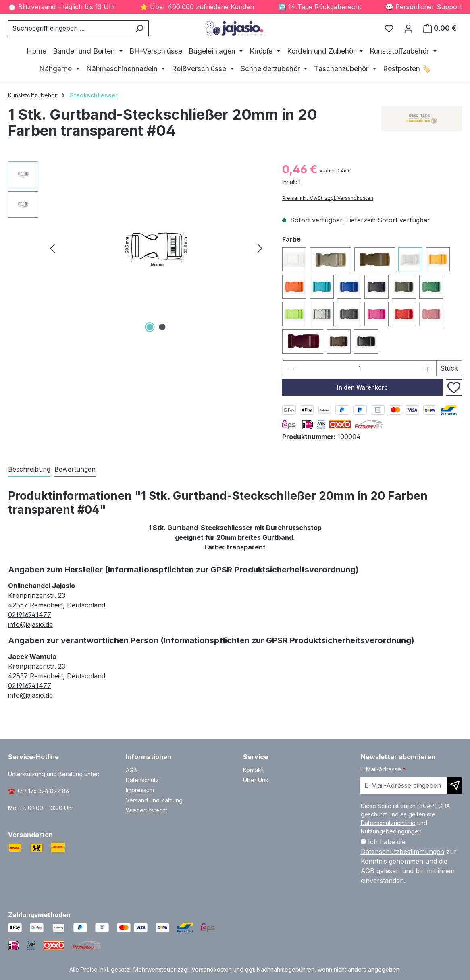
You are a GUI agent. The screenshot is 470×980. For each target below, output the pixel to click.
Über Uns (256, 780)
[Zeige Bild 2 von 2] (162, 327)
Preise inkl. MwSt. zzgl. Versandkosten (328, 198)
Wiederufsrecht (147, 810)
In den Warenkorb (362, 387)
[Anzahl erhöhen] (428, 368)
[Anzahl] (360, 368)
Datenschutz (142, 780)
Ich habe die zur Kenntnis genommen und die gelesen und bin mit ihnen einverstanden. (409, 861)
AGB (131, 770)
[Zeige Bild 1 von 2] (150, 327)
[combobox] (69, 28)
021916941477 (30, 615)
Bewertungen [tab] (75, 469)
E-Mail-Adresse (383, 769)
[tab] (29, 470)
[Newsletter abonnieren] (454, 785)
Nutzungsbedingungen (391, 831)
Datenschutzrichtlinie (388, 823)
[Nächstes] (260, 248)
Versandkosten (212, 969)
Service (256, 757)
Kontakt (253, 770)
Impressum (140, 790)
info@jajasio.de (30, 624)
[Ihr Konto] (408, 28)
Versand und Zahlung (154, 800)
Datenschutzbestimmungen (402, 852)
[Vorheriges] (52, 248)
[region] (137, 248)
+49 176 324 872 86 (43, 791)
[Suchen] (139, 28)
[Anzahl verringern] (291, 368)
